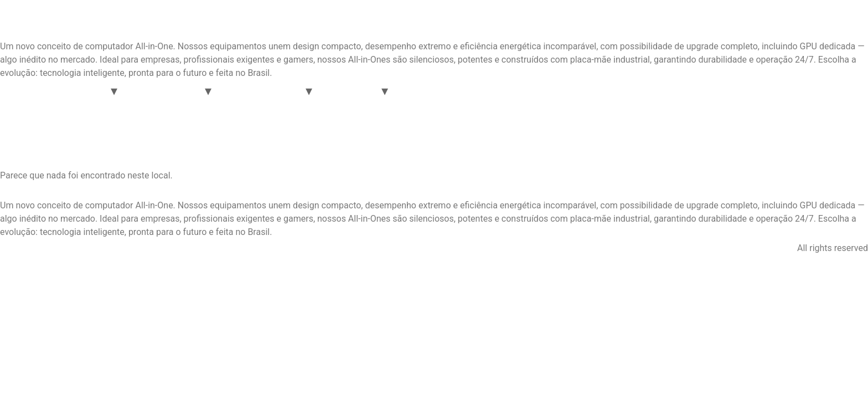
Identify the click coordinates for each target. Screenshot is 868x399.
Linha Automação (263, 91)
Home (20, 91)
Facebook (84, 248)
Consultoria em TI (533, 91)
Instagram (28, 248)
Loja (593, 91)
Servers (419, 91)
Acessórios (351, 91)
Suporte (466, 91)
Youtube (136, 248)
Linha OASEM (76, 91)
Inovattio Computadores (119, 22)
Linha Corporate (165, 91)
